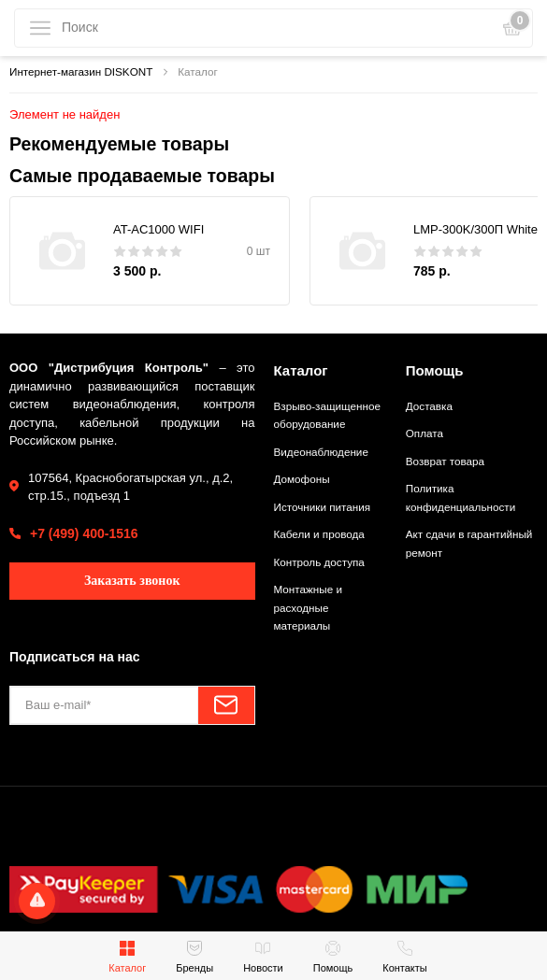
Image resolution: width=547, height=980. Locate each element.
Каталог (301, 370)
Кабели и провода (319, 534)
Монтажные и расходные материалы (309, 607)
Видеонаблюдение (321, 452)
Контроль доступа (319, 562)
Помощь (435, 370)
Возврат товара (445, 461)
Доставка (429, 406)
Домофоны (302, 479)
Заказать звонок (132, 581)
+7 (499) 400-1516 (84, 533)
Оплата (425, 433)
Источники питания (323, 507)
